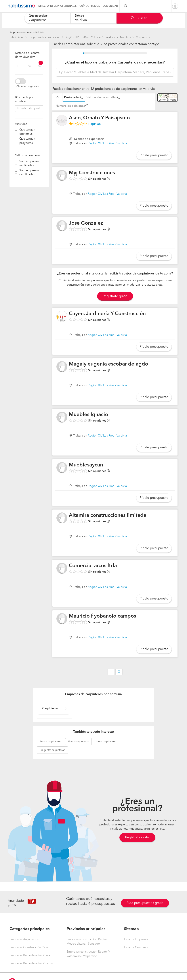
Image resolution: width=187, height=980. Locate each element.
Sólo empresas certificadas (29, 173)
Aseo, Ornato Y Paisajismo (99, 118)
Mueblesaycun (86, 465)
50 (29, 67)
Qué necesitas (38, 16)
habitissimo (16, 37)
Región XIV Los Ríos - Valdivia (83, 37)
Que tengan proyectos (27, 141)
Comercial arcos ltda (93, 566)
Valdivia (110, 37)
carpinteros (50, 742)
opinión (94, 124)
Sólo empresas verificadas (29, 163)
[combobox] (47, 18)
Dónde (79, 16)
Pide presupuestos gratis (145, 903)
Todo (41, 67)
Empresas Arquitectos (24, 939)
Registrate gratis (115, 296)
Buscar (139, 18)
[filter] (29, 63)
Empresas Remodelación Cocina (31, 964)
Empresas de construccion (45, 37)
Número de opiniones (70, 106)
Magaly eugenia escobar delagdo (108, 364)
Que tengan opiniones (27, 132)
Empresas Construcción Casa (29, 948)
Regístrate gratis (137, 837)
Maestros (125, 37)
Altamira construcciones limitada (108, 516)
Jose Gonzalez (86, 223)
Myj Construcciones (92, 173)
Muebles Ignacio (88, 415)
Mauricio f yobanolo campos (102, 616)
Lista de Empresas (136, 939)
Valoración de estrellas (102, 98)
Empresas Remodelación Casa (30, 956)
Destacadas (72, 98)
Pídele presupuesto (154, 155)
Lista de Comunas (136, 948)
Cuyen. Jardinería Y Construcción (107, 314)
